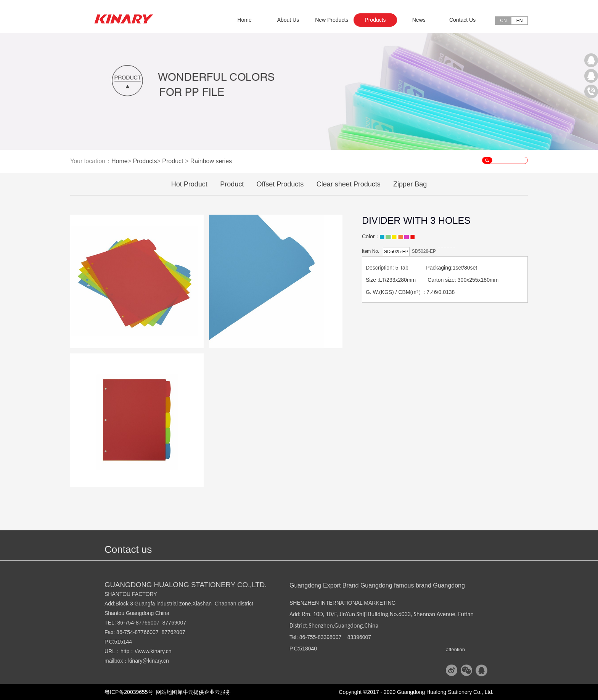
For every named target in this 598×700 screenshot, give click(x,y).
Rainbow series (211, 161)
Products (145, 161)
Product (173, 161)
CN (503, 21)
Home (244, 20)
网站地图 (166, 692)
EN (520, 21)
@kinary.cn (156, 661)
